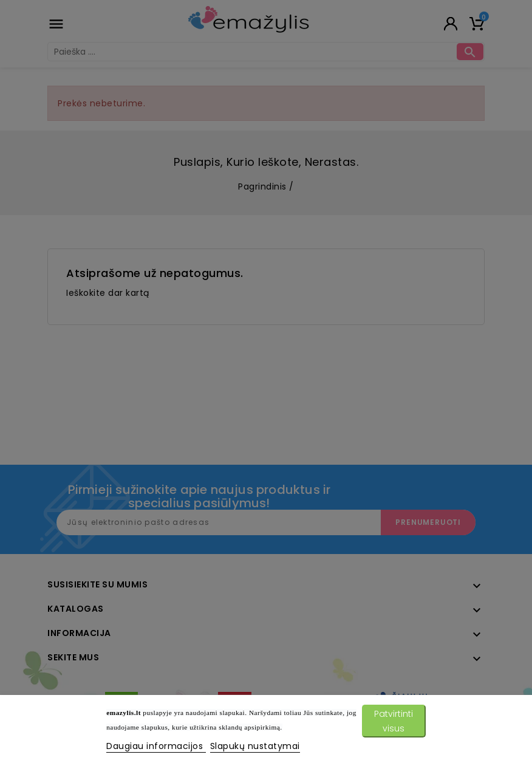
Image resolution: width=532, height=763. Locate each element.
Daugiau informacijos (156, 746)
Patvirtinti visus (394, 721)
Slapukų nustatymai (255, 746)
